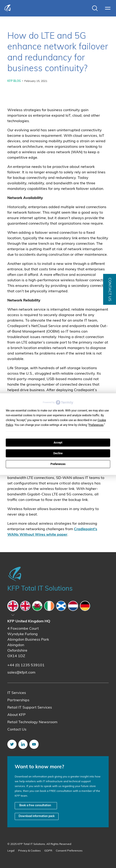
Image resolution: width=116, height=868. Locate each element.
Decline (58, 453)
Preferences (58, 464)
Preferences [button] (96, 425)
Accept (58, 443)
